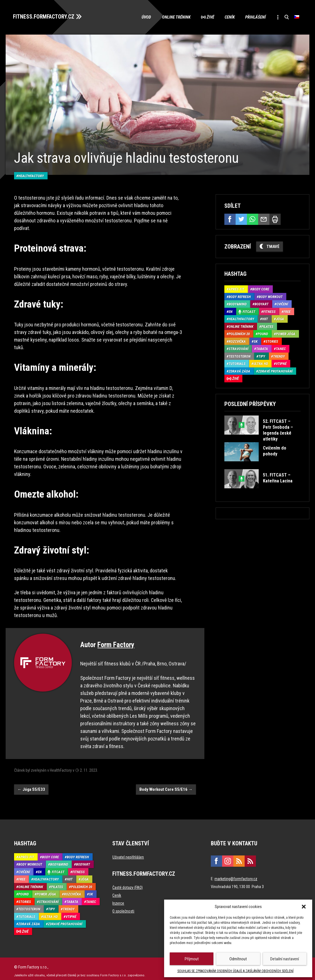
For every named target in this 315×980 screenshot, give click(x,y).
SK (256, 341)
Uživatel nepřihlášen (128, 853)
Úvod (142, 17)
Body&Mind (238, 303)
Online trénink (172, 17)
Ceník (227, 17)
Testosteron (240, 355)
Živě (207, 17)
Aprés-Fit (236, 289)
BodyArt (262, 303)
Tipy (262, 355)
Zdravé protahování (275, 370)
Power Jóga (286, 333)
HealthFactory (31, 171)
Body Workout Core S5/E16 (166, 785)
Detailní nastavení (285, 959)
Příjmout (192, 959)
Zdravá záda (239, 370)
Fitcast (249, 311)
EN (231, 311)
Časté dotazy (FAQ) (128, 883)
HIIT (265, 318)
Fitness (269, 311)
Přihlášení (253, 17)
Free (287, 311)
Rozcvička (237, 341)
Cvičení (282, 303)
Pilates (267, 326)
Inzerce (118, 899)
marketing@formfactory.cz (236, 874)
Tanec (281, 348)
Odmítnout (238, 959)
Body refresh (240, 296)
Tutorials (237, 363)
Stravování (238, 348)
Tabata (262, 348)
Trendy (279, 355)
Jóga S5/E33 (31, 785)
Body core (261, 289)
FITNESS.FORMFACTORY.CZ (45, 16)
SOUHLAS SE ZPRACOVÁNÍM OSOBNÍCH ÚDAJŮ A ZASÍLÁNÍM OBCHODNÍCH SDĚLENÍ (235, 971)
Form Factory (116, 640)
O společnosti (123, 907)
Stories (272, 341)
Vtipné (281, 363)
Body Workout (271, 296)
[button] (304, 907)
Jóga (280, 318)
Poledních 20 (239, 333)
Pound (263, 333)
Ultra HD (261, 363)
